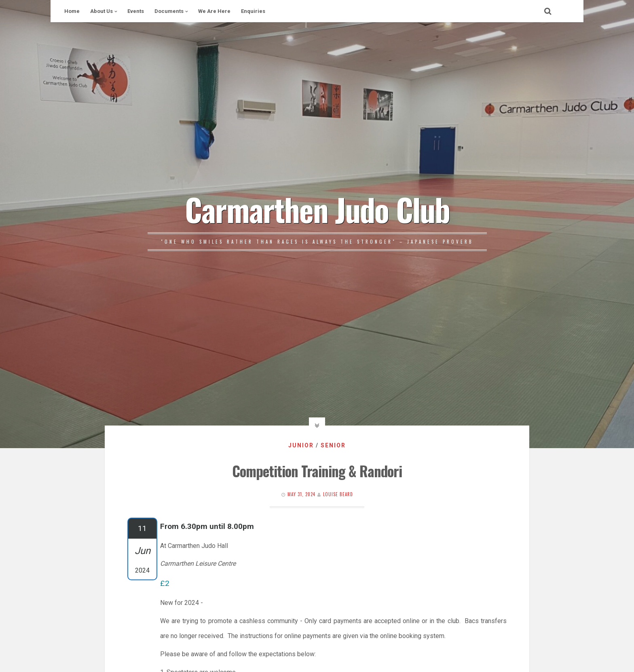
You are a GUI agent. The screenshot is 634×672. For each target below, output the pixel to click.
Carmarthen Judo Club (317, 209)
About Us (101, 11)
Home (72, 11)
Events (136, 11)
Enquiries (253, 11)
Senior (333, 445)
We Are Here (214, 11)
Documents (169, 11)
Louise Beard (338, 494)
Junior (301, 445)
